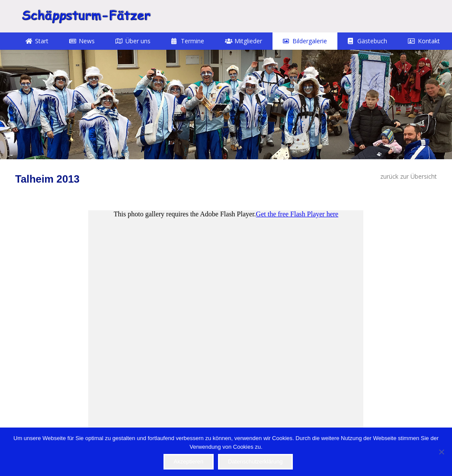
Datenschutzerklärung (255, 462)
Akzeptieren (189, 462)
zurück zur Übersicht (409, 176)
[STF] (86, 16)
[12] (226, 105)
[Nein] (441, 452)
